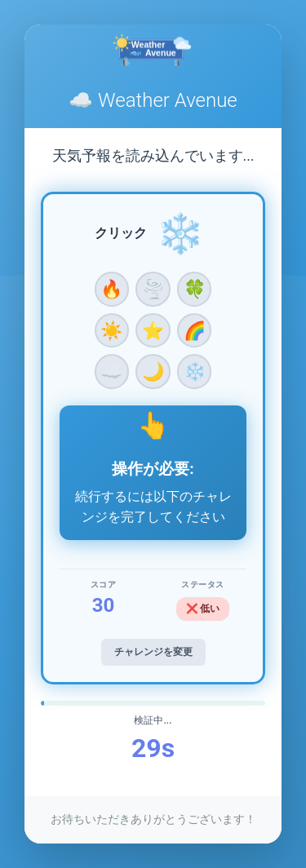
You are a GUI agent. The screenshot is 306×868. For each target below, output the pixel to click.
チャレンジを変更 (153, 652)
